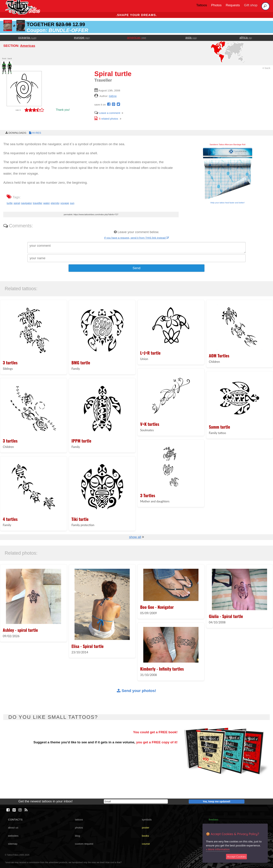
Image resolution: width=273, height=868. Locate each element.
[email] (136, 801)
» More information (218, 849)
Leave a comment (107, 113)
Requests (233, 5)
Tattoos (202, 5)
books (145, 836)
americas (137, 38)
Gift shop (251, 5)
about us (13, 828)
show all (135, 537)
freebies (214, 820)
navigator (26, 203)
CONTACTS (15, 820)
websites (13, 836)
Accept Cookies (237, 857)
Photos (216, 5)
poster (146, 828)
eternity (55, 203)
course (146, 844)
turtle (10, 203)
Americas (28, 46)
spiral (17, 203)
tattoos (79, 820)
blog (77, 836)
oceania (27, 38)
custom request (84, 844)
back (266, 68)
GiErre (113, 96)
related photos (106, 119)
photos (79, 828)
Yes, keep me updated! (217, 801)
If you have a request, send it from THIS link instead (136, 238)
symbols (147, 820)
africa (246, 38)
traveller (38, 203)
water (46, 203)
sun (72, 203)
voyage (65, 203)
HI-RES (35, 133)
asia (191, 38)
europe (82, 38)
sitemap (13, 844)
